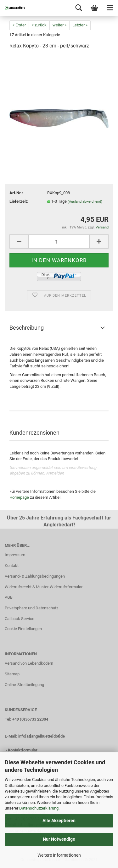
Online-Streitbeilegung (24, 685)
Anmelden (55, 473)
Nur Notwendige (59, 839)
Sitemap (12, 674)
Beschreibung (27, 328)
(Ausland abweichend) (85, 202)
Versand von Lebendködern (29, 663)
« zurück (39, 25)
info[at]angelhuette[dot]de (42, 736)
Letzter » (80, 25)
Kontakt (12, 566)
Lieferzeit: (19, 201)
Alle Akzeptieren (59, 821)
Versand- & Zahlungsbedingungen (35, 576)
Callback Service (20, 619)
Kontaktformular (23, 750)
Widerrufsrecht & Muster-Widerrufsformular (44, 587)
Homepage (19, 497)
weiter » (59, 25)
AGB (9, 597)
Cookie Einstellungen (23, 629)
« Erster (19, 25)
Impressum (15, 555)
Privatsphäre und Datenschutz (31, 608)
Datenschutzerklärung (39, 808)
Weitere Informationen (59, 855)
